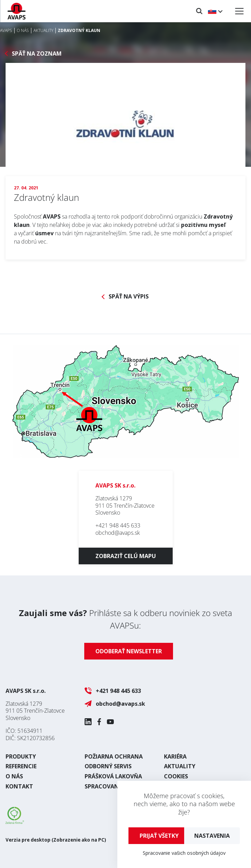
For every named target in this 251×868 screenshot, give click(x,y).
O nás (14, 776)
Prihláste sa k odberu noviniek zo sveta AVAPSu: (125, 619)
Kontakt (19, 786)
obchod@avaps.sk (118, 533)
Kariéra (175, 756)
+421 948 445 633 (118, 525)
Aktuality (180, 766)
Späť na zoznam (37, 54)
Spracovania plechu (116, 786)
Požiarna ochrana (114, 756)
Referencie (21, 766)
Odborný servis (108, 766)
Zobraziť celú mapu (126, 556)
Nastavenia (212, 836)
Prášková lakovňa (113, 776)
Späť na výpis (129, 297)
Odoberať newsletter (129, 651)
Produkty (21, 756)
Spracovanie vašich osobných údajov (184, 853)
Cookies (176, 776)
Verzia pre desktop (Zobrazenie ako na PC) (56, 840)
